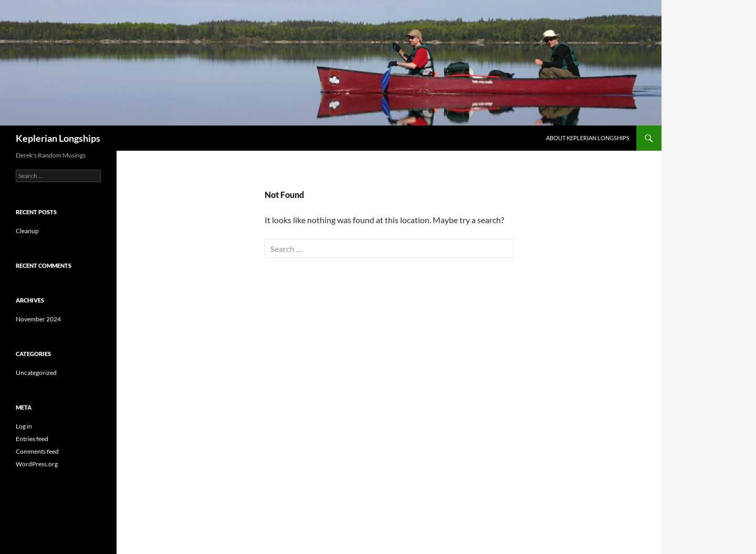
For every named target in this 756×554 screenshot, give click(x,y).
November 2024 (38, 319)
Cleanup (27, 231)
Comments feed (37, 451)
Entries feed (32, 439)
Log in (24, 426)
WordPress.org (37, 464)
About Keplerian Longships (588, 138)
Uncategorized (36, 373)
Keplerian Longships (58, 138)
